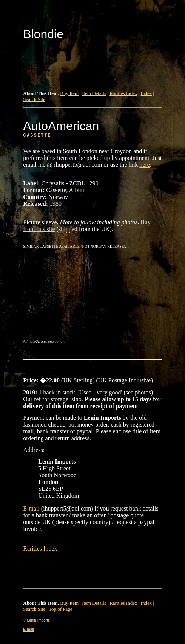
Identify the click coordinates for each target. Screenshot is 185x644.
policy (59, 341)
